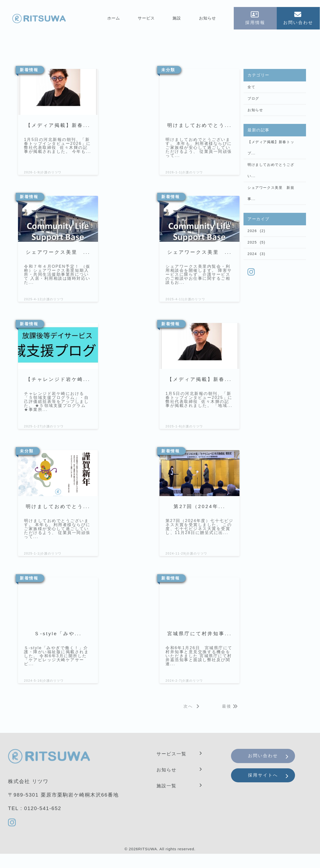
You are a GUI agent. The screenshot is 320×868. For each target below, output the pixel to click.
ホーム (114, 19)
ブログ (253, 101)
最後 (227, 721)
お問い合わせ (267, 771)
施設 (177, 19)
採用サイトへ (267, 793)
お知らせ (208, 19)
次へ (188, 721)
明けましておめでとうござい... (271, 178)
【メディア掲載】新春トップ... (271, 153)
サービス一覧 (173, 768)
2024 (252, 269)
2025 (252, 256)
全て (251, 88)
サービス (146, 19)
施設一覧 (167, 800)
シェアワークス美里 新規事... (271, 204)
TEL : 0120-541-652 (35, 823)
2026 (252, 243)
